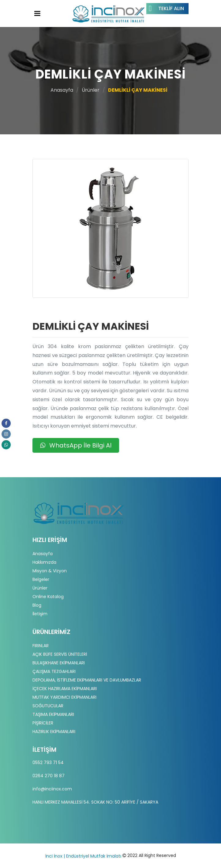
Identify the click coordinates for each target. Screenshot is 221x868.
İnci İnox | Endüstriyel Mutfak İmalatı (83, 856)
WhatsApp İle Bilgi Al (76, 445)
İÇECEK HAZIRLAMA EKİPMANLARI (65, 689)
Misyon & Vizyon (50, 571)
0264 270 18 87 (49, 776)
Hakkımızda (44, 562)
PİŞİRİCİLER (43, 723)
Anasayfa (62, 90)
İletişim (40, 614)
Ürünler (91, 90)
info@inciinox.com (52, 789)
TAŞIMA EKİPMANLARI (53, 714)
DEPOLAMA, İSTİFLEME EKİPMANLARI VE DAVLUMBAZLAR (87, 680)
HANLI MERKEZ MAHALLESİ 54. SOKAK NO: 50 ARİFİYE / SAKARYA (95, 802)
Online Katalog (48, 597)
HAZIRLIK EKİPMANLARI (54, 732)
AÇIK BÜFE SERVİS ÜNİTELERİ (60, 654)
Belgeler (41, 579)
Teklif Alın (166, 9)
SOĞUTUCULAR (48, 706)
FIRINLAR (41, 646)
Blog (37, 605)
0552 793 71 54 (48, 762)
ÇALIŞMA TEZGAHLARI (54, 671)
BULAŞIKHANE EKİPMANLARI (59, 663)
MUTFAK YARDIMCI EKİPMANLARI (64, 697)
